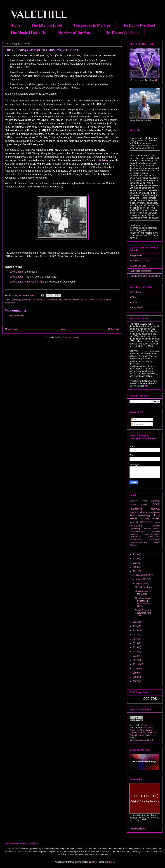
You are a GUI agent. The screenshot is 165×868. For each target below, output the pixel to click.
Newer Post (11, 329)
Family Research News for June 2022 (143, 613)
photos (157, 522)
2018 (136, 635)
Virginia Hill (146, 725)
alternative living (138, 501)
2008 (136, 677)
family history (154, 512)
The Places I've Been (122, 33)
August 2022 (142, 579)
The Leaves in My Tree (92, 25)
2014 (136, 652)
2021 (136, 622)
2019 (136, 630)
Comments (138, 424)
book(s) (156, 509)
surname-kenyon (136, 539)
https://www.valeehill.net (141, 740)
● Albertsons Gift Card (140, 271)
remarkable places (145, 526)
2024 (136, 563)
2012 (136, 660)
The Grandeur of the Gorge (143, 593)
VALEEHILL (35, 14)
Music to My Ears (143, 587)
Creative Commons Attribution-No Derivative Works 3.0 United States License (143, 731)
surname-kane (83, 300)
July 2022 (140, 583)
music (157, 518)
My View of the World (76, 33)
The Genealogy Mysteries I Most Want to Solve (143, 602)
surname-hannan (55, 300)
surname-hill (70, 300)
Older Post (114, 329)
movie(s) (145, 519)
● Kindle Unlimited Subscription (145, 276)
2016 (136, 643)
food (132, 515)
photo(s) (26, 300)
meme (133, 518)
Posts (135, 419)
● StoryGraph (136, 307)
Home (15, 25)
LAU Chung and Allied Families (27, 282)
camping (134, 512)
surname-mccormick (138, 542)
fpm (93, 862)
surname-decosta (39, 300)
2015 (136, 647)
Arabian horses (138, 505)
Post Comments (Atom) (68, 337)
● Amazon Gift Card (139, 261)
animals (156, 501)
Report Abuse (138, 829)
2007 (136, 681)
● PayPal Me (136, 255)
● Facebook (135, 292)
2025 (136, 558)
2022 (136, 571)
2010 (136, 669)
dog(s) (144, 512)
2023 (136, 567)
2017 (136, 639)
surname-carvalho (152, 529)
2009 (136, 673)
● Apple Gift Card (138, 266)
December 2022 (144, 575)
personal (134, 522)
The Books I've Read (138, 25)
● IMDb (133, 302)
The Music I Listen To (28, 33)
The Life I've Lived (47, 25)
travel (157, 542)
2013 (136, 656)
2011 (136, 664)
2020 (136, 626)
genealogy (17, 300)
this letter (103, 160)
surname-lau (96, 300)
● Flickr (133, 297)
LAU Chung (17, 272)
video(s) (133, 545)
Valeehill (134, 725)
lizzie (157, 515)
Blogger (111, 862)
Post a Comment (16, 316)
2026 (136, 554)
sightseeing (135, 529)
